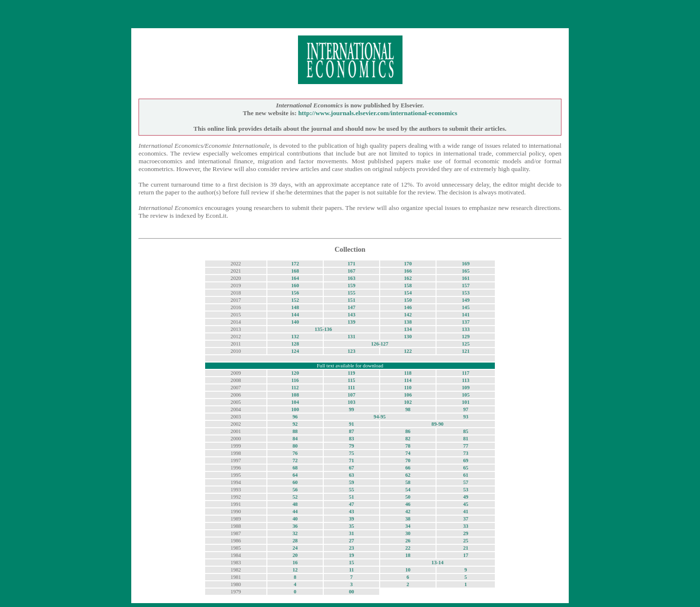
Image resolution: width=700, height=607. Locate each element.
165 (466, 271)
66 (408, 468)
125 (466, 344)
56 (295, 490)
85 (466, 431)
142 (408, 315)
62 (408, 475)
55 (352, 490)
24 (295, 548)
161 (466, 278)
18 (408, 555)
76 (295, 453)
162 (408, 278)
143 (351, 315)
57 (466, 482)
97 (466, 409)
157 (466, 286)
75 (352, 453)
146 (408, 307)
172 (295, 264)
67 (352, 468)
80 (295, 446)
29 (466, 533)
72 (295, 460)
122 (408, 351)
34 (408, 526)
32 (295, 533)
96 (295, 417)
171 (351, 264)
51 (352, 497)
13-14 (438, 563)
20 (295, 555)
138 (408, 322)
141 (466, 315)
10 (408, 570)
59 (352, 482)
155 (351, 293)
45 (466, 504)
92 (295, 424)
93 (466, 417)
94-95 (380, 417)
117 (465, 373)
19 (352, 555)
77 (466, 446)
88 (295, 431)
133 (466, 329)
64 (295, 475)
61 (466, 475)
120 (295, 373)
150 (408, 300)
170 (408, 264)
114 (408, 380)
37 (466, 519)
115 (351, 380)
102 (408, 402)
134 (408, 329)
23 (352, 548)
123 (351, 351)
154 (408, 293)
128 (295, 344)
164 (295, 278)
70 (408, 460)
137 (466, 322)
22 (408, 548)
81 (466, 439)
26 (408, 541)
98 (408, 409)
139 (351, 322)
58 (408, 482)
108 (295, 395)
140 (295, 322)
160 (295, 286)
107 (351, 395)
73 (466, 453)
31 (352, 533)
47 (352, 504)
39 (352, 519)
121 (466, 351)
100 (295, 409)
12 (295, 570)
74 (408, 453)
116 (295, 380)
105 (466, 395)
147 (351, 307)
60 (295, 482)
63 (352, 475)
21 (466, 548)
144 (295, 315)
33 (466, 526)
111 (352, 388)
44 (295, 512)
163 (351, 278)
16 (295, 563)
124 (295, 351)
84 (295, 439)
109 (466, 388)
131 (351, 337)
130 (408, 337)
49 (466, 497)
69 (466, 460)
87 (352, 431)
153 (466, 293)
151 (351, 300)
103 (351, 402)
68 (295, 468)
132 (295, 337)
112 (295, 388)
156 (295, 293)
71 (352, 460)
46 (408, 504)
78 (408, 446)
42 (408, 512)
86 (408, 431)
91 (352, 424)
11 (351, 570)
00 (352, 592)
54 (408, 490)
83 (352, 439)
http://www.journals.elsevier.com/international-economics (377, 113)
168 (295, 271)
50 (408, 497)
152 (295, 300)
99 (352, 409)
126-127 (380, 344)
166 (408, 271)
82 (408, 439)
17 (466, 555)
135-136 (323, 329)
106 (408, 395)
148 (295, 307)
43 (352, 512)
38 (408, 519)
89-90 (438, 424)
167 (351, 271)
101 (466, 402)
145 (466, 307)
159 (351, 286)
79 (352, 446)
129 (466, 337)
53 (466, 490)
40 (295, 519)
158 (408, 286)
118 (408, 373)
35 (352, 526)
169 (466, 264)
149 (466, 300)
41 (466, 512)
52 (295, 497)
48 (295, 504)
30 (408, 533)
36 (295, 526)
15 (352, 563)
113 (465, 380)
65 (466, 468)
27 (352, 541)
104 (295, 402)
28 (295, 541)
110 (408, 388)
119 (351, 373)
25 (466, 541)
